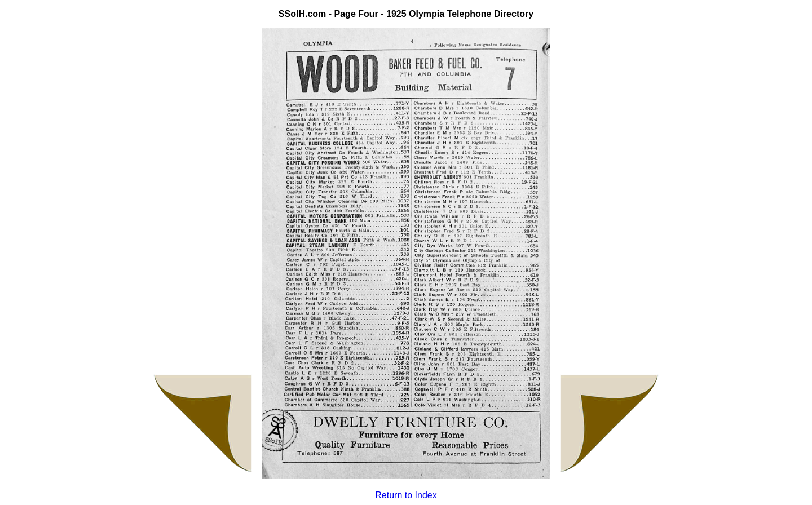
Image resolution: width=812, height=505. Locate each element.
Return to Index (406, 495)
